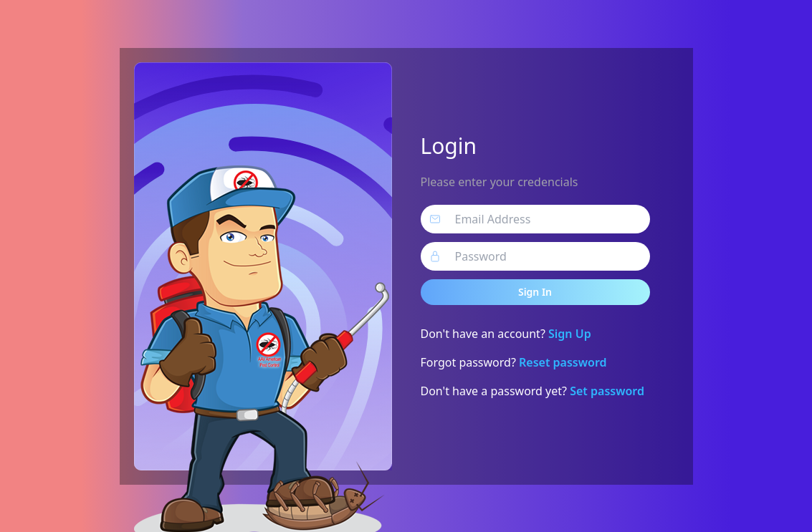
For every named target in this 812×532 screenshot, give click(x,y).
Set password (607, 391)
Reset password (563, 362)
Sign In (535, 292)
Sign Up (570, 334)
